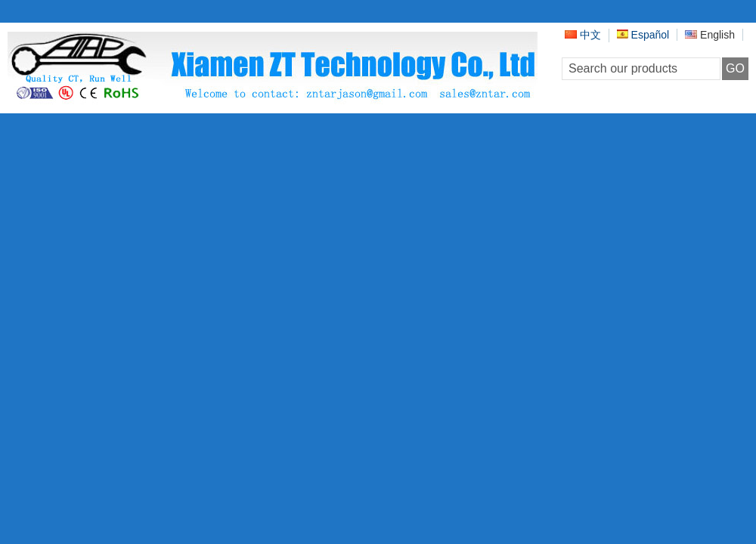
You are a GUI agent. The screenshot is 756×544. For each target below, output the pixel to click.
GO (735, 68)
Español (643, 35)
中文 (583, 35)
